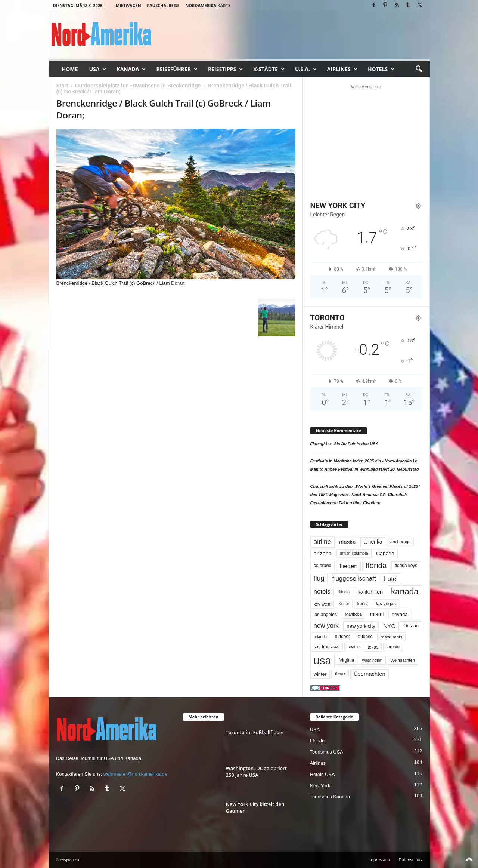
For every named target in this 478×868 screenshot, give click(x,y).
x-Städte (269, 69)
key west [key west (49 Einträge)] (322, 604)
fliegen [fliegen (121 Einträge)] (348, 566)
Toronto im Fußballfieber (255, 732)
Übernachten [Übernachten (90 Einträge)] (370, 674)
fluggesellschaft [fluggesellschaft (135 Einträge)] (354, 578)
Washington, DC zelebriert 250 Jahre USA (256, 772)
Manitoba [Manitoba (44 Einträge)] (353, 614)
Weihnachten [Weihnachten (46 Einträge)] (403, 660)
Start (62, 86)
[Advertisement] (366, 139)
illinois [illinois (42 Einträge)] (344, 592)
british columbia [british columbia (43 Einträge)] (354, 553)
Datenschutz (410, 860)
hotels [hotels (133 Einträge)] (322, 592)
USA (97, 69)
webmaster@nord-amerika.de (135, 774)
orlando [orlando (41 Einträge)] (320, 637)
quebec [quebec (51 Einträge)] (365, 637)
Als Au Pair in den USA (356, 444)
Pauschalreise (163, 5)
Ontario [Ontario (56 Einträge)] (411, 626)
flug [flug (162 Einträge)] (319, 578)
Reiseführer (177, 69)
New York (320, 786)
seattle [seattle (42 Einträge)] (354, 647)
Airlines (342, 69)
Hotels (381, 69)
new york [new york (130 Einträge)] (326, 626)
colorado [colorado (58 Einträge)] (323, 566)
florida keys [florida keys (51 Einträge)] (406, 566)
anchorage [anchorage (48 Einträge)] (400, 542)
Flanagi (318, 444)
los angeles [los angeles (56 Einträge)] (325, 615)
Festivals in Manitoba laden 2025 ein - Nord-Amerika (361, 461)
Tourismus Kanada (330, 797)
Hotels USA (322, 774)
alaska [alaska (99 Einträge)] (347, 542)
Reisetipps (225, 69)
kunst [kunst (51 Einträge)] (363, 604)
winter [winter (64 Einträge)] (320, 674)
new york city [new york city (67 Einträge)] (361, 626)
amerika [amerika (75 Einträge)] (373, 542)
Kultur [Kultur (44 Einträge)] (344, 604)
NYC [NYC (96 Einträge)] (389, 626)
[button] (419, 69)
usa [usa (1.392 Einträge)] (322, 660)
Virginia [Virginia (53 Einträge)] (347, 660)
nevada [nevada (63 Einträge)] (400, 614)
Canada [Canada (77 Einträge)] (385, 554)
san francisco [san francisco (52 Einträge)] (327, 647)
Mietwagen (128, 5)
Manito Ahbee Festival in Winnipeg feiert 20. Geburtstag (365, 469)
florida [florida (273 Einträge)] (376, 565)
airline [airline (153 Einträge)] (322, 542)
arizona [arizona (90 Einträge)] (323, 554)
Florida (317, 741)
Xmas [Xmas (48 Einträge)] (340, 674)
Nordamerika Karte (208, 5)
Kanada (131, 69)
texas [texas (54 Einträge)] (373, 647)
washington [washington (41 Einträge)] (372, 660)
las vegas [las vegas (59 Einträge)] (386, 604)
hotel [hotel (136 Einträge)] (391, 579)
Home (70, 69)
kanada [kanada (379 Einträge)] (405, 592)
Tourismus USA (327, 752)
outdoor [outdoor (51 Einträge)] (342, 637)
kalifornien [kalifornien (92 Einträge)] (370, 592)
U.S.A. (306, 69)
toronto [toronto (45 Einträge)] (393, 647)
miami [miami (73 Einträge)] (377, 614)
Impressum (379, 860)
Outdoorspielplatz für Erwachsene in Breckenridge (138, 86)
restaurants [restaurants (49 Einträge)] (391, 637)
